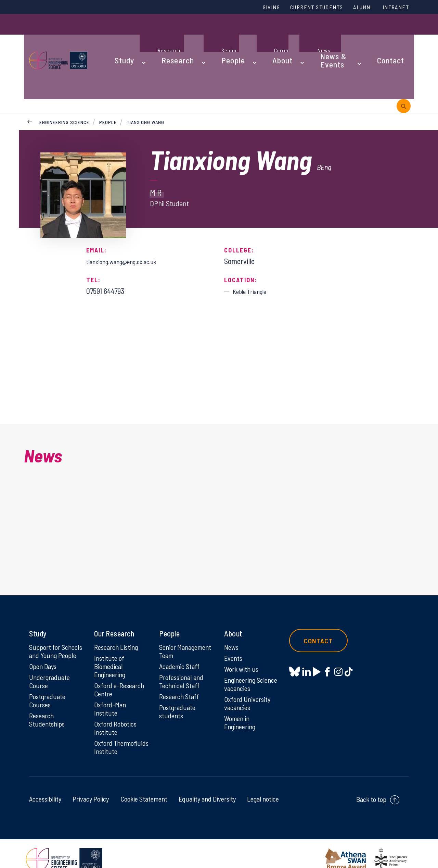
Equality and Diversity (207, 787)
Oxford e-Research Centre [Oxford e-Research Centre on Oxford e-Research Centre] (121, 664)
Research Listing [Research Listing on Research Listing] (118, 619)
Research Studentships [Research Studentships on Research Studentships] (48, 705)
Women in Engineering (241, 699)
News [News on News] (232, 619)
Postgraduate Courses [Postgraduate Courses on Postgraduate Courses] (49, 685)
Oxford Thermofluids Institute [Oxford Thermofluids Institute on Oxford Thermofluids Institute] (114, 730)
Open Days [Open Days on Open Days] (44, 648)
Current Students (300, 8)
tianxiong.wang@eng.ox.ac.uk (130, 218)
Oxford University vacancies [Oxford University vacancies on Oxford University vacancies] (249, 679)
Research (168, 35)
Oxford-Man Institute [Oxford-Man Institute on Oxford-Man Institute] (111, 685)
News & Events (313, 35)
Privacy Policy (91, 787)
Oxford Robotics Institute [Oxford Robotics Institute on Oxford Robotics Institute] (117, 705)
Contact (371, 35)
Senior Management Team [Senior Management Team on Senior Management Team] (178, 628)
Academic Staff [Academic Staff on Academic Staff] (181, 648)
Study (123, 35)
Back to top (371, 788)
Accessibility (45, 787)
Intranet (393, 8)
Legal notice (263, 787)
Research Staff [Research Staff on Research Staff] (181, 680)
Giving (247, 8)
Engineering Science (64, 79)
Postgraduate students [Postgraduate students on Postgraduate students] (179, 696)
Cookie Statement (144, 787)
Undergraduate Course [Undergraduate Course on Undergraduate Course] (51, 664)
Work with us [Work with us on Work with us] (243, 642)
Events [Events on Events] (234, 630)
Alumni (355, 8)
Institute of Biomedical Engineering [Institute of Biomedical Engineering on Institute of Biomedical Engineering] (111, 639)
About (258, 35)
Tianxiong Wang (146, 79)
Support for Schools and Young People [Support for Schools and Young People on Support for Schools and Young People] (56, 628)
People (216, 35)
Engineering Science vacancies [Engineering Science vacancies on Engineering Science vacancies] (250, 658)
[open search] (404, 61)
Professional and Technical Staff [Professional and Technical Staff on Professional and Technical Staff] (183, 664)
